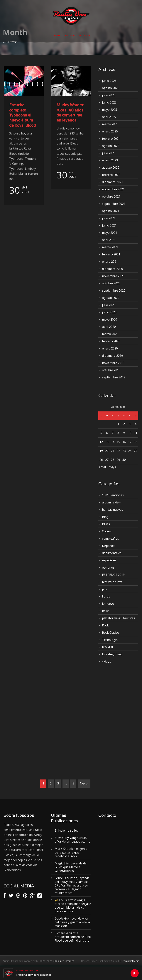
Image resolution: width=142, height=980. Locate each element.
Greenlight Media (129, 961)
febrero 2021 (111, 254)
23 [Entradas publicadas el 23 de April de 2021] (124, 451)
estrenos (108, 567)
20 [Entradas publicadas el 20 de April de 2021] (107, 451)
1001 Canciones (113, 495)
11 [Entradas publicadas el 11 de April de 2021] (136, 433)
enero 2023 (110, 160)
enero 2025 (110, 131)
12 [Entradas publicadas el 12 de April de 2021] (101, 442)
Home (57, 36)
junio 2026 (109, 81)
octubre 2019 (111, 370)
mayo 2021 (110, 233)
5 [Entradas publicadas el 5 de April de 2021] (101, 433)
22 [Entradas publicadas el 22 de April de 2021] (118, 451)
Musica (83, 36)
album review (111, 502)
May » (113, 467)
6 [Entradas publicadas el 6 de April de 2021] (107, 433)
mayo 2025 (110, 110)
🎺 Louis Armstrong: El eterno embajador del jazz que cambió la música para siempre (73, 906)
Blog (105, 517)
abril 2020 (109, 327)
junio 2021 (109, 225)
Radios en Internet (63, 961)
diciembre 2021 (113, 182)
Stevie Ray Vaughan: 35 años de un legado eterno (73, 840)
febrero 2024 (111, 139)
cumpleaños (110, 539)
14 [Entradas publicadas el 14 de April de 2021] (113, 442)
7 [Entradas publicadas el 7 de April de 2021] (113, 433)
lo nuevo (108, 604)
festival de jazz (112, 582)
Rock (105, 625)
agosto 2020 (111, 298)
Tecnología (110, 640)
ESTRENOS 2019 (113, 575)
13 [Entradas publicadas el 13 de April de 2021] (107, 442)
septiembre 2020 (114, 290)
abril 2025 (109, 117)
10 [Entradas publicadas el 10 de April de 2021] (130, 433)
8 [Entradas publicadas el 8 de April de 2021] (118, 433)
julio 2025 (109, 95)
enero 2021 (110, 262)
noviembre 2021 (113, 189)
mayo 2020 (110, 319)
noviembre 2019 (113, 363)
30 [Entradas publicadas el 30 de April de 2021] (124, 460)
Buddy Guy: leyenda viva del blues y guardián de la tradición (72, 922)
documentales (112, 553)
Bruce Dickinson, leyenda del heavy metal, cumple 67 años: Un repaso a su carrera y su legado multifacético (72, 885)
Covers (107, 531)
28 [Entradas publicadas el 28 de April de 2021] (113, 460)
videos (106, 661)
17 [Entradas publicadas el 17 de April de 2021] (130, 442)
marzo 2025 (110, 124)
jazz (105, 589)
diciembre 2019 (113, 356)
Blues (106, 524)
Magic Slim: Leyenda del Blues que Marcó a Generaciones (71, 867)
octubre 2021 (111, 196)
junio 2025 (109, 102)
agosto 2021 (111, 211)
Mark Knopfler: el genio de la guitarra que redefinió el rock (71, 852)
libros (106, 596)
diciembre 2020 (113, 269)
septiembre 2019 (114, 377)
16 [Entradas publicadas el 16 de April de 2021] (124, 442)
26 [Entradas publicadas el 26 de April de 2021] (101, 460)
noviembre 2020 (113, 276)
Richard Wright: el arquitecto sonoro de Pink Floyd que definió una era (73, 937)
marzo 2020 (110, 334)
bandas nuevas (113, 510)
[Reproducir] (135, 973)
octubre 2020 (111, 283)
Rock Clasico (111, 633)
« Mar (102, 467)
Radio (69, 36)
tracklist (108, 647)
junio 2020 (109, 312)
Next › (84, 783)
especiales (109, 560)
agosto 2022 (111, 168)
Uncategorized (112, 654)
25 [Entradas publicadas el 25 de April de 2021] (136, 451)
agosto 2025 (111, 88)
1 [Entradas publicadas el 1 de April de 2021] (118, 424)
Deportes (109, 546)
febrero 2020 (111, 341)
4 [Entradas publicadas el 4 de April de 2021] (135, 424)
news (106, 611)
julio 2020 (109, 305)
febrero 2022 (111, 175)
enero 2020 (110, 348)
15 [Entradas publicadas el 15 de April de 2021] (118, 442)
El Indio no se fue (67, 830)
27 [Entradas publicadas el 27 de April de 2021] (107, 460)
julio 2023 (109, 153)
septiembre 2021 (114, 204)
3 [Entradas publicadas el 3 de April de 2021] (130, 424)
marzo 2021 (110, 247)
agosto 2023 (111, 146)
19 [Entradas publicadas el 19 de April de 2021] (101, 451)
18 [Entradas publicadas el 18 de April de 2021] (136, 442)
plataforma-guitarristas (119, 618)
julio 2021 (109, 218)
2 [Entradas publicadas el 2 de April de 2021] (124, 424)
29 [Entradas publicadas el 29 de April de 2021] (118, 460)
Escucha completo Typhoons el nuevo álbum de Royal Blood (22, 115)
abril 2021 (109, 240)
